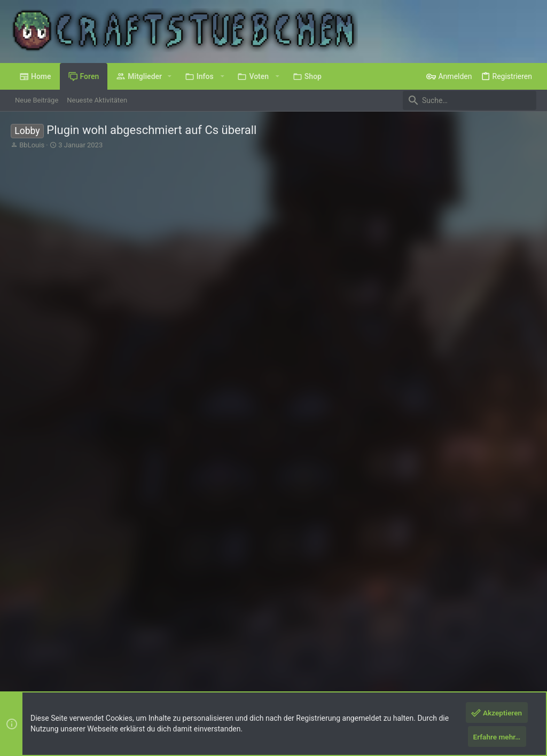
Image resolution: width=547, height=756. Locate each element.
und (131, 515)
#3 (492, 464)
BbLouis (32, 145)
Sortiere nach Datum (405, 333)
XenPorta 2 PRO (36, 684)
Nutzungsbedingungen (355, 647)
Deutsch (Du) (38, 647)
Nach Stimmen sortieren (490, 333)
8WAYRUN (139, 684)
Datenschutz (415, 647)
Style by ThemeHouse (221, 674)
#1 (527, 227)
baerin (48, 395)
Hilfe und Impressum (473, 647)
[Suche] (470, 100)
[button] (170, 76)
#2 (492, 367)
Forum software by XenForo (97, 674)
